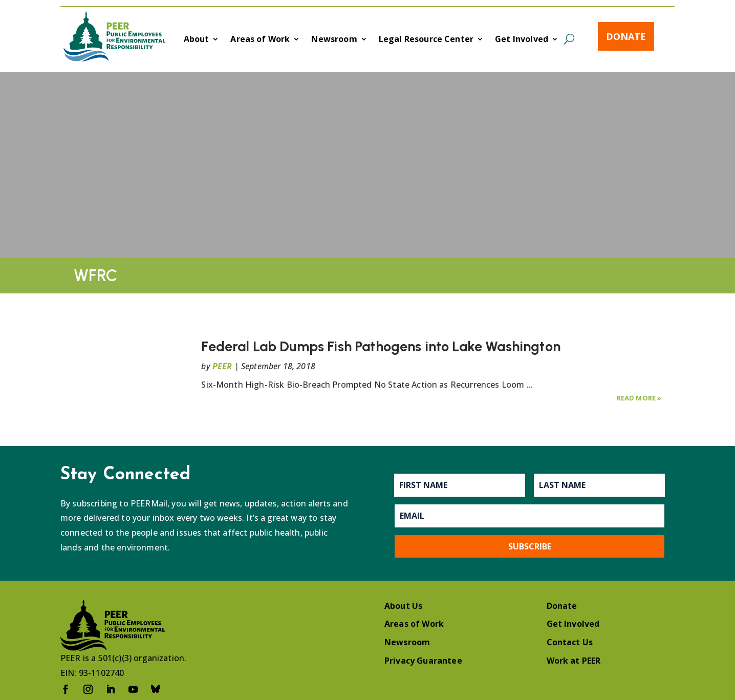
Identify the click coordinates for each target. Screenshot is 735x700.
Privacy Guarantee (423, 661)
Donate (626, 36)
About (197, 40)
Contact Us (570, 642)
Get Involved (522, 40)
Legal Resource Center (426, 40)
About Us (403, 606)
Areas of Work (260, 40)
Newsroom (334, 40)
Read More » (639, 398)
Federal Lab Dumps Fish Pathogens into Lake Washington (381, 346)
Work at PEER (574, 661)
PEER (222, 366)
